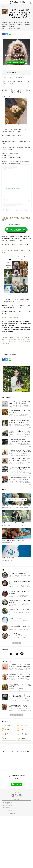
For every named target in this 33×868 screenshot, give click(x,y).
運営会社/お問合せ (7, 859)
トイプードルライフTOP (8, 861)
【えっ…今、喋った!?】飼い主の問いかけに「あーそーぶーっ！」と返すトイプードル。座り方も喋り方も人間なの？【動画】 (16, 391)
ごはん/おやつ (7, 776)
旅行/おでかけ (23, 785)
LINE (10, 34)
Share (4, 34)
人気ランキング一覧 (16, 766)
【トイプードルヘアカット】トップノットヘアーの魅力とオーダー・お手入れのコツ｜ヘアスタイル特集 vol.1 (20, 747)
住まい (21, 781)
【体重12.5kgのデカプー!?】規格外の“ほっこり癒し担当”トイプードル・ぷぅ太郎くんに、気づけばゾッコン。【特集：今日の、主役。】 (20, 757)
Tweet (7, 34)
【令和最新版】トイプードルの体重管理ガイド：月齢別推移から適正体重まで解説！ (20, 717)
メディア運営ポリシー (8, 855)
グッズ (5, 781)
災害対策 (21, 789)
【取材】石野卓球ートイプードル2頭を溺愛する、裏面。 (20, 737)
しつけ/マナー (23, 776)
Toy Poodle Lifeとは (7, 854)
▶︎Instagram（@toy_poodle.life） (12, 355)
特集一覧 (17, 694)
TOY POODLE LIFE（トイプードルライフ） (16, 802)
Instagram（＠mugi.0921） (15, 134)
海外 (5, 789)
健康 (5, 785)
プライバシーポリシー (8, 857)
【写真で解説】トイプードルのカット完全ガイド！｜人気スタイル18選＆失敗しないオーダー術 (20, 727)
